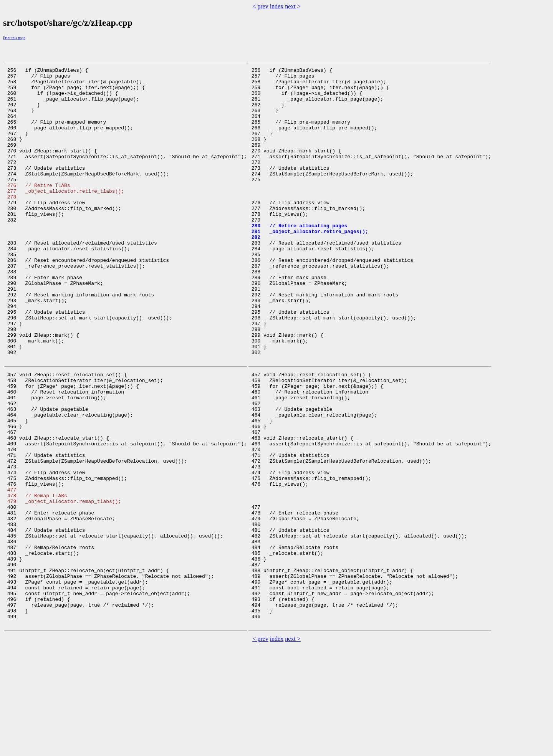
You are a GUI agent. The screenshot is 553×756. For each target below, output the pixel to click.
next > (293, 6)
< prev (260, 6)
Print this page (14, 38)
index (277, 6)
